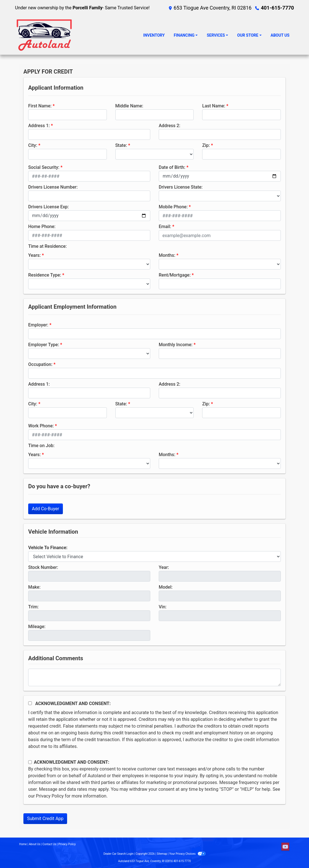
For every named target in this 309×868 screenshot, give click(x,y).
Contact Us (49, 844)
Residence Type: (45, 275)
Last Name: (214, 106)
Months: (167, 255)
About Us (35, 844)
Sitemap (162, 854)
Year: (164, 567)
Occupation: (40, 364)
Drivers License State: (181, 187)
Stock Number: (43, 567)
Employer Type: (44, 345)
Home (23, 844)
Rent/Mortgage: (175, 275)
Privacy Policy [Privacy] (67, 844)
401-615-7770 (277, 8)
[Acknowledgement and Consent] (30, 703)
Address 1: (39, 126)
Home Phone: (42, 227)
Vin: (163, 607)
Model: (166, 587)
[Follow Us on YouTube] (285, 847)
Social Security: (44, 167)
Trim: (33, 607)
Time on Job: (41, 446)
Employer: (38, 325)
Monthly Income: (176, 345)
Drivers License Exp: (48, 207)
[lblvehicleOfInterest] (154, 556)
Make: (34, 587)
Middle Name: (129, 106)
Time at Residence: (48, 246)
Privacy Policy (50, 796)
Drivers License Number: (53, 187)
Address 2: (169, 126)
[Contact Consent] (30, 762)
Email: (165, 227)
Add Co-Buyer (46, 509)
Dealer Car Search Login (119, 854)
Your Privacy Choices (187, 854)
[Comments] (154, 677)
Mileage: (37, 627)
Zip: (206, 145)
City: (33, 145)
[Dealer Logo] (44, 35)
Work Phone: (41, 426)
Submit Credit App (45, 819)
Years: (35, 255)
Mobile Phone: (173, 207)
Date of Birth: (172, 167)
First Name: (40, 106)
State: (121, 145)
